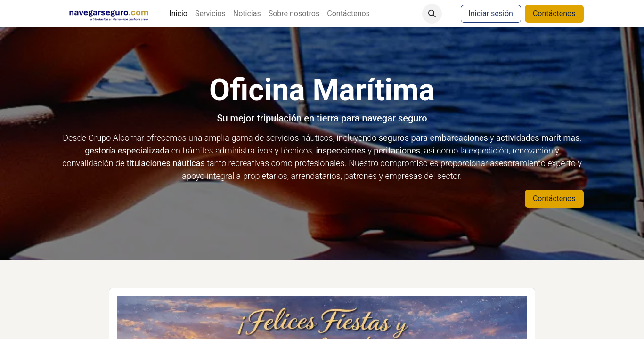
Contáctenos (554, 13)
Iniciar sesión (491, 13)
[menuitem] (178, 14)
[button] (432, 14)
